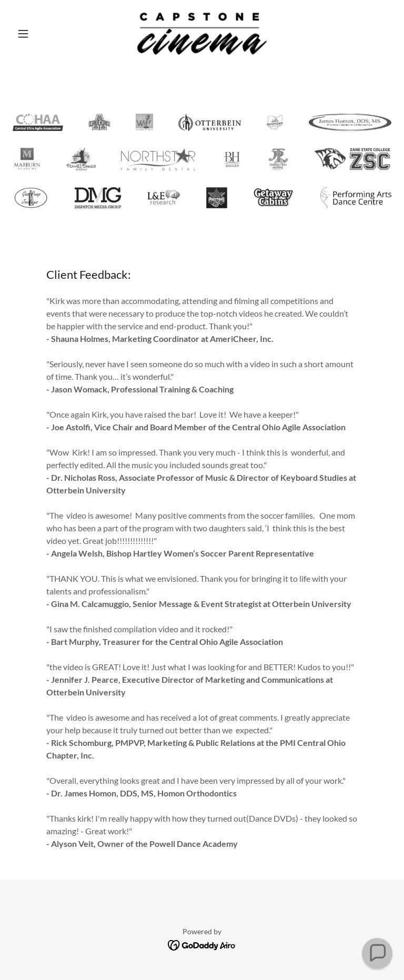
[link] (202, 34)
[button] (41, 34)
